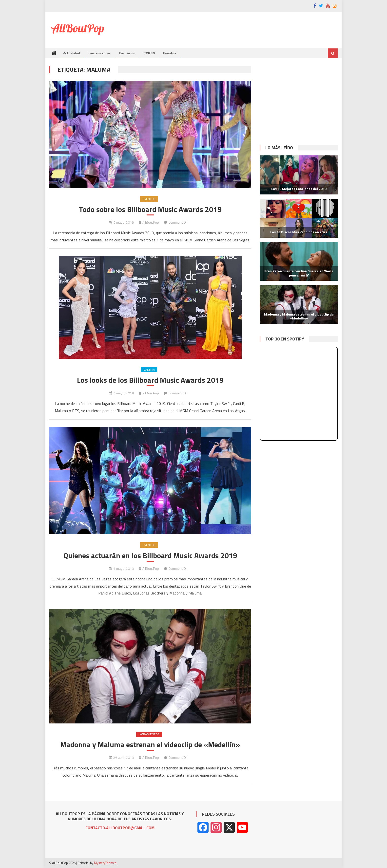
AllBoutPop (151, 222)
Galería (149, 370)
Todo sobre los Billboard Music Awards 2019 (150, 209)
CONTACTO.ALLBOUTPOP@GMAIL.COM (120, 828)
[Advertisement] (248, 28)
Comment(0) (178, 222)
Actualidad (72, 53)
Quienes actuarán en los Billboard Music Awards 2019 (150, 556)
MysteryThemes (105, 863)
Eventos (170, 53)
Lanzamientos (99, 53)
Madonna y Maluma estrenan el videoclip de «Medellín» (150, 745)
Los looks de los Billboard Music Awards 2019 (150, 380)
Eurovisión (127, 53)
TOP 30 (149, 53)
